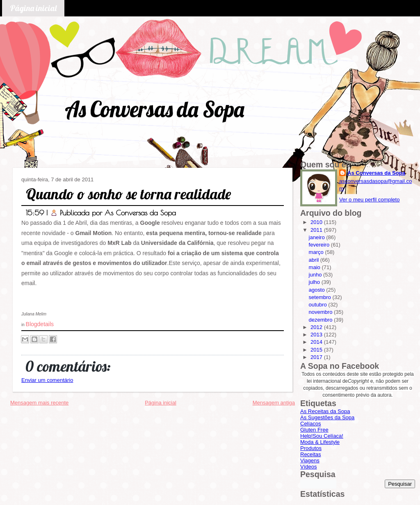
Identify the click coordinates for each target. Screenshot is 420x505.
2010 (317, 222)
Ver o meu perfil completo (369, 200)
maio (315, 267)
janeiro (318, 237)
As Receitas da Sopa (325, 411)
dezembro (321, 320)
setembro (321, 297)
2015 (317, 350)
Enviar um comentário (47, 380)
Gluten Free (314, 430)
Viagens (310, 460)
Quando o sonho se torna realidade (128, 194)
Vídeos (308, 467)
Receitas (311, 454)
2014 (317, 342)
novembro (321, 312)
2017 (317, 357)
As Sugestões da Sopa (327, 417)
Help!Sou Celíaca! (322, 436)
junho (316, 275)
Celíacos (311, 424)
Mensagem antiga (274, 403)
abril (315, 260)
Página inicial (33, 8)
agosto (318, 290)
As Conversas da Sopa (154, 109)
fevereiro (320, 245)
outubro (319, 305)
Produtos (311, 448)
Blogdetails (40, 324)
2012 (317, 327)
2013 (317, 335)
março (317, 252)
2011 (317, 230)
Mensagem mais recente (39, 403)
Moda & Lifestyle (320, 442)
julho (315, 282)
